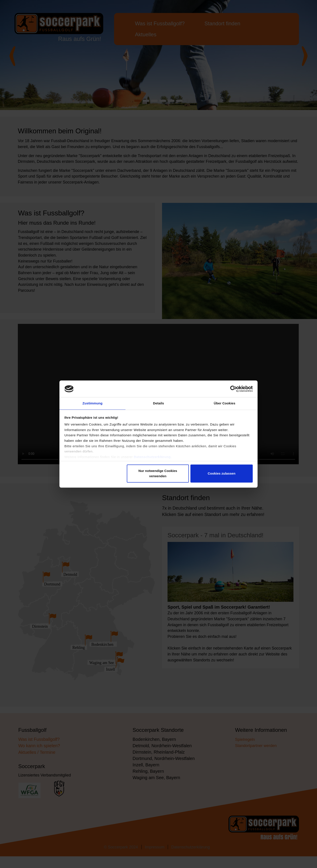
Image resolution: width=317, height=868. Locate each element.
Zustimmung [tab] (93, 403)
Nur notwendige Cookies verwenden (158, 474)
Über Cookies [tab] (225, 403)
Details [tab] (158, 403)
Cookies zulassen (221, 474)
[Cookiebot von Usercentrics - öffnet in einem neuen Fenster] (233, 388)
